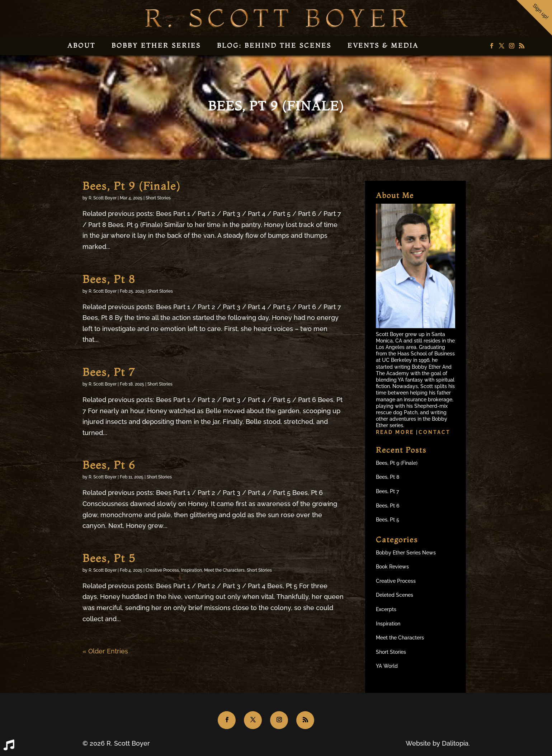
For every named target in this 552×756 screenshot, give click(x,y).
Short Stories (158, 198)
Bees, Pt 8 (109, 279)
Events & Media (383, 45)
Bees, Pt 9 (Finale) (131, 186)
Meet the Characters (224, 570)
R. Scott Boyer (103, 198)
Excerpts (386, 609)
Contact (435, 432)
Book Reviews (392, 567)
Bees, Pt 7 (109, 372)
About (81, 45)
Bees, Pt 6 (109, 465)
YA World (387, 666)
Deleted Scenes (395, 595)
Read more (396, 432)
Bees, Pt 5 (109, 558)
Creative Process (162, 570)
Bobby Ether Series (156, 45)
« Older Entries (105, 651)
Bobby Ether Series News (406, 553)
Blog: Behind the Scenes (274, 45)
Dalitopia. (456, 743)
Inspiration (192, 570)
